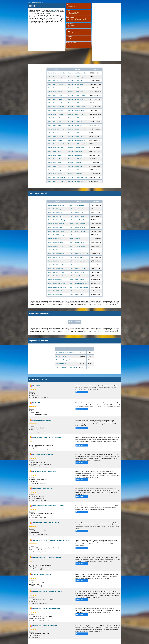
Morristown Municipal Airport (64, 360)
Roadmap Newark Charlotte (76, 148)
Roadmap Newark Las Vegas (76, 181)
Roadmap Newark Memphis (76, 170)
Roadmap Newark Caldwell (76, 280)
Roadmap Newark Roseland (77, 276)
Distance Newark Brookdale (55, 246)
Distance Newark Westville (55, 291)
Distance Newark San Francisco (56, 133)
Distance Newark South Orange (56, 220)
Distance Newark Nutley (54, 239)
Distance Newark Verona (55, 250)
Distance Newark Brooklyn (55, 84)
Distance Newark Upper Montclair (57, 254)
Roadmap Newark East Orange (77, 205)
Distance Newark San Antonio (56, 107)
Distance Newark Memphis (55, 170)
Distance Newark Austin (54, 125)
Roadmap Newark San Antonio (77, 107)
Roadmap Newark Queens (75, 92)
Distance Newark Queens (55, 92)
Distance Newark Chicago (55, 81)
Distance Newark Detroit (54, 163)
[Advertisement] (46, 37)
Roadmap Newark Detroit (75, 163)
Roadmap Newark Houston (76, 88)
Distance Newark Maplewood (56, 231)
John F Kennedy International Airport (66, 367)
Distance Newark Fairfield (55, 295)
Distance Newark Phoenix (55, 99)
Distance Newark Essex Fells (56, 265)
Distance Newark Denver (55, 155)
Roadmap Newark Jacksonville (77, 129)
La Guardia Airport (61, 364)
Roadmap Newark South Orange (78, 220)
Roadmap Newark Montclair (77, 242)
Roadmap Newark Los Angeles (77, 77)
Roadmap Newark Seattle (75, 151)
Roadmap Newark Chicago (75, 81)
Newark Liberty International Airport (66, 353)
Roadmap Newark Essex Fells (77, 265)
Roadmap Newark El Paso (75, 159)
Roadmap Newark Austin (75, 125)
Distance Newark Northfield (55, 261)
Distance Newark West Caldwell (57, 283)
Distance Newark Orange (55, 213)
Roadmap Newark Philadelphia (77, 95)
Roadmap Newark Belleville (77, 216)
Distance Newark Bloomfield (56, 224)
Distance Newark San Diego (55, 110)
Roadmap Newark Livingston (77, 269)
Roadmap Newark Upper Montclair (79, 254)
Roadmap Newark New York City (77, 73)
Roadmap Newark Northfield (77, 261)
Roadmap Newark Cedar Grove (78, 272)
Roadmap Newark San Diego (76, 110)
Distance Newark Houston (55, 88)
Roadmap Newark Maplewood (77, 231)
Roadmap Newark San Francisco (77, 133)
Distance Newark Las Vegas (55, 181)
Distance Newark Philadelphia (56, 95)
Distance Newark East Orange (56, 205)
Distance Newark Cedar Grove (56, 272)
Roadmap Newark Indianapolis (77, 144)
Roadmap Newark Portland (76, 174)
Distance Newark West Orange (56, 235)
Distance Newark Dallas (54, 118)
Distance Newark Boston (55, 166)
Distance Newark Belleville (55, 216)
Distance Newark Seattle (55, 151)
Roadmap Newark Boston (75, 166)
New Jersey (55, 10)
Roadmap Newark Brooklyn (76, 84)
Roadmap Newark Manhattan (76, 103)
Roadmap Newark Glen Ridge (77, 227)
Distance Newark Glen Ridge (56, 227)
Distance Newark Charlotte (55, 148)
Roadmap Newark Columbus (76, 136)
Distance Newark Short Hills (55, 257)
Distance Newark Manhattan (56, 103)
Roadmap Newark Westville (77, 291)
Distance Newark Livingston (55, 269)
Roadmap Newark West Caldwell (78, 283)
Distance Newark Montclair (55, 242)
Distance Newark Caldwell (55, 280)
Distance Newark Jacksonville (56, 129)
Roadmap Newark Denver (75, 155)
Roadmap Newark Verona (76, 250)
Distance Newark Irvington (55, 209)
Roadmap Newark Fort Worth (76, 140)
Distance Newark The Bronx (55, 114)
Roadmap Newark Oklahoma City (77, 177)
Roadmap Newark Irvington (77, 209)
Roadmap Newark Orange (76, 213)
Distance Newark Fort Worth (56, 140)
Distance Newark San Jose (55, 122)
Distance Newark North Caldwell (57, 287)
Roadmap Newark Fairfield (76, 295)
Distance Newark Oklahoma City (57, 177)
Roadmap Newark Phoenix (75, 99)
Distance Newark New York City (56, 73)
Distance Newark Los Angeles (56, 77)
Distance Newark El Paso (55, 159)
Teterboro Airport (61, 356)
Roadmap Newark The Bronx (76, 114)
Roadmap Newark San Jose (76, 122)
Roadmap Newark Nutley (76, 239)
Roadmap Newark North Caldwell (78, 287)
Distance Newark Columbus (55, 136)
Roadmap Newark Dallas (75, 118)
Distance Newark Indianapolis (56, 144)
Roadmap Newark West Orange (78, 235)
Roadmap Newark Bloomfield (77, 224)
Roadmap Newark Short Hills (77, 257)
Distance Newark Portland (55, 174)
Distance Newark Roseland (55, 276)
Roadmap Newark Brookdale (77, 246)
